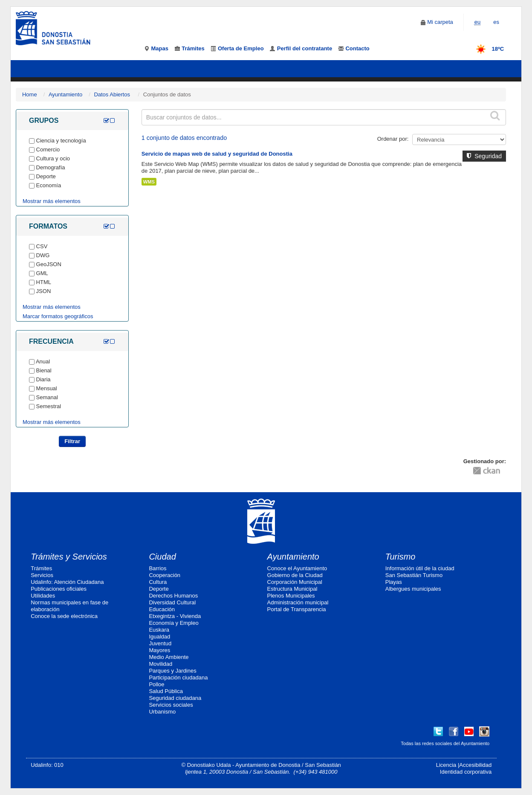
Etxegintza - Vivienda (175, 616)
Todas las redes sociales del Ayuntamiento (445, 743)
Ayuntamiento (65, 94)
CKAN (486, 470)
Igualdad (159, 637)
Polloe (156, 684)
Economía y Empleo (173, 623)
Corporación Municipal (295, 582)
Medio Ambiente (169, 657)
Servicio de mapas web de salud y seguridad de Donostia (217, 154)
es (496, 22)
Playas (394, 582)
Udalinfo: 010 (47, 765)
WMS (149, 182)
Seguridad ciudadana (175, 698)
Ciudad (162, 557)
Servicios (42, 575)
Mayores (159, 650)
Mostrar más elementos (52, 201)
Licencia (446, 765)
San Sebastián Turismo (414, 575)
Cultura (158, 582)
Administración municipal (298, 602)
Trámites (41, 568)
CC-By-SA (429, 467)
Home (30, 94)
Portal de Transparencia (297, 609)
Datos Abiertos (112, 94)
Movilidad (160, 664)
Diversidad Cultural (172, 602)
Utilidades (43, 596)
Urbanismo (162, 712)
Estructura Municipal (292, 589)
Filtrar (72, 441)
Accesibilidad (475, 765)
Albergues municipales (413, 589)
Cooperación (165, 575)
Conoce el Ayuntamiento (297, 568)
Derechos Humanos (173, 596)
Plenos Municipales (291, 596)
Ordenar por (392, 139)
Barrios (158, 568)
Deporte (159, 589)
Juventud (160, 643)
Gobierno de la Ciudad (295, 575)
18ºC (487, 49)
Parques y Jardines (172, 671)
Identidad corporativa (466, 772)
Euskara (159, 630)
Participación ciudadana (178, 677)
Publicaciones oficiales (59, 589)
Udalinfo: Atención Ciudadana (67, 582)
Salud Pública (166, 691)
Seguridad (484, 156)
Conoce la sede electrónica (64, 616)
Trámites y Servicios (69, 557)
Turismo (400, 557)
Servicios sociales (171, 705)
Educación (162, 609)
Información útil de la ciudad (420, 568)
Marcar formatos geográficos (58, 316)
